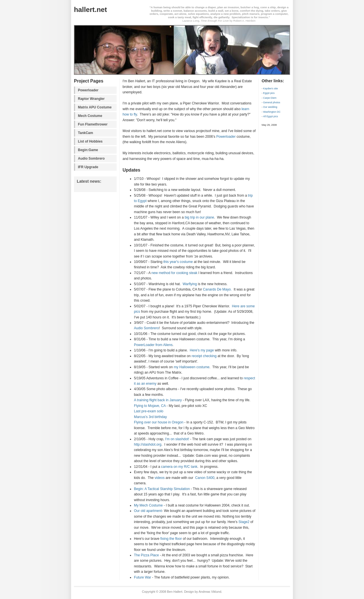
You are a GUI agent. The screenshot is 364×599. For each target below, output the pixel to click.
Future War (142, 577)
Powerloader (88, 90)
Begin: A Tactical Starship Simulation (162, 489)
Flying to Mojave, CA (150, 406)
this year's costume (178, 262)
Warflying (190, 284)
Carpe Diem (270, 98)
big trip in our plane (199, 217)
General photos (272, 102)
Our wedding (270, 107)
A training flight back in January (158, 400)
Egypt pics (269, 93)
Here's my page (202, 350)
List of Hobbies (90, 141)
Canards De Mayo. (217, 289)
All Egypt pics (271, 116)
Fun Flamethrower (93, 124)
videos (160, 478)
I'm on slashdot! (177, 439)
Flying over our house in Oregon (159, 422)
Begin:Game (88, 150)
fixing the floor (171, 539)
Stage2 (244, 522)
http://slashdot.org (148, 444)
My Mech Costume (148, 505)
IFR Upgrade (88, 167)
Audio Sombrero (91, 159)
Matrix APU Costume (95, 107)
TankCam (85, 133)
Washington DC (272, 112)
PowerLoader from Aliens (153, 345)
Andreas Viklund (210, 592)
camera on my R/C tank (179, 467)
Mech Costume (90, 116)
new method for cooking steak (175, 273)
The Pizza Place (146, 555)
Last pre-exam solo (149, 411)
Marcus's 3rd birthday (150, 417)
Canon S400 (205, 478)
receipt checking (204, 356)
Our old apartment (148, 511)
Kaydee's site (270, 88)
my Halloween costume (192, 367)
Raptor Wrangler (91, 99)
